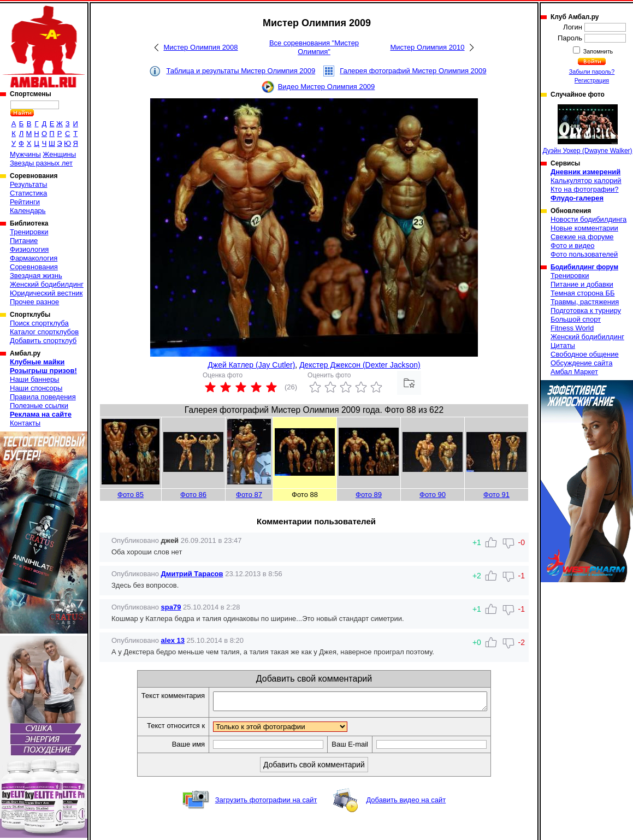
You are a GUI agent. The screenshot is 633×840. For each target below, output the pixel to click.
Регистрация (592, 80)
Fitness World (572, 328)
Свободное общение (585, 354)
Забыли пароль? (592, 72)
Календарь (28, 211)
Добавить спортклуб (43, 341)
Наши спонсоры (36, 388)
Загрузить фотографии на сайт (266, 803)
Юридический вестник (46, 293)
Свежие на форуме (582, 237)
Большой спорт (576, 319)
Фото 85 (131, 495)
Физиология (29, 249)
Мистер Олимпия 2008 (200, 47)
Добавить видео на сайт (406, 803)
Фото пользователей (584, 254)
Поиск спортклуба (39, 323)
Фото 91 (496, 495)
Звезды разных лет (41, 163)
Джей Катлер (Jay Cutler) (251, 365)
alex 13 (173, 640)
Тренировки (29, 232)
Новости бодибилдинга (588, 219)
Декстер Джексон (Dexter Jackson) (360, 365)
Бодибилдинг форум (584, 267)
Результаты (28, 184)
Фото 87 (249, 495)
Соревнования (34, 267)
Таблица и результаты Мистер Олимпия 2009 (241, 71)
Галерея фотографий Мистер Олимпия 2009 (413, 71)
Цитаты (563, 345)
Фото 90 (433, 495)
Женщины (59, 154)
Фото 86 (193, 495)
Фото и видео (573, 246)
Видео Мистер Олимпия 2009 (327, 87)
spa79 (171, 607)
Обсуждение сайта (581, 363)
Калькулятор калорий (586, 181)
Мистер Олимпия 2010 (427, 47)
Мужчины (25, 154)
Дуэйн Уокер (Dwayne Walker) (587, 129)
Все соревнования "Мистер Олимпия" (314, 47)
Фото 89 (369, 495)
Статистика (28, 193)
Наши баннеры (34, 379)
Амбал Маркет (574, 372)
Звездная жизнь (36, 276)
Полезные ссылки (39, 406)
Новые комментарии (584, 228)
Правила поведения (43, 397)
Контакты (25, 423)
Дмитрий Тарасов (192, 574)
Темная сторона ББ (583, 293)
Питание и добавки (582, 284)
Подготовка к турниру (586, 310)
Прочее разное (34, 302)
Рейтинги (25, 202)
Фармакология (34, 258)
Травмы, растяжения (585, 302)
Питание (24, 241)
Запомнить (597, 51)
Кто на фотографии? (585, 189)
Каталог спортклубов (44, 332)
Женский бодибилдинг (47, 284)
